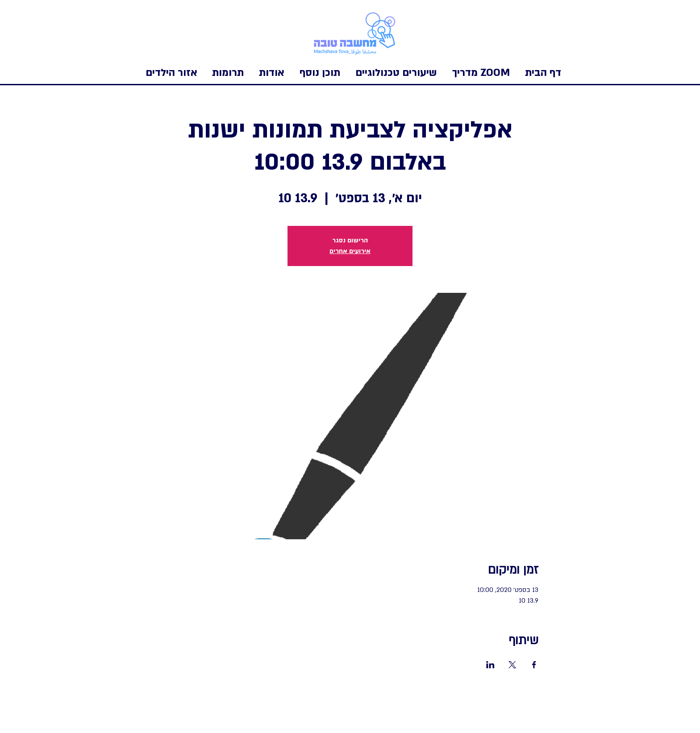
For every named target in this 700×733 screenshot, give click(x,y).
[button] (171, 73)
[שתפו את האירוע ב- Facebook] (534, 665)
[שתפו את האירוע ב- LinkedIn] (490, 665)
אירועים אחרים (350, 251)
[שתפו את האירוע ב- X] (512, 665)
